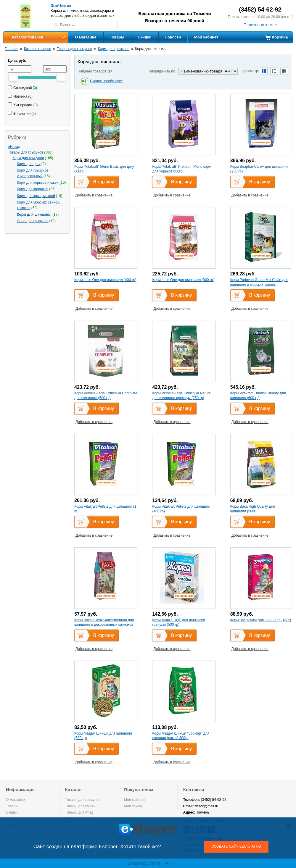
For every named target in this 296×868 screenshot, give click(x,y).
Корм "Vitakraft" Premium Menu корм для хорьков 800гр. (182, 169)
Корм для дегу (29, 164)
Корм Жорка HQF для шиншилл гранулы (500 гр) (178, 622)
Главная (12, 49)
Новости (173, 37)
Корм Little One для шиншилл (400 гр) (105, 280)
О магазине (86, 37)
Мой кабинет (206, 37)
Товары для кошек (80, 806)
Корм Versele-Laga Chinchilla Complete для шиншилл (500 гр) (106, 396)
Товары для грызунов (74, 49)
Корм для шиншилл (34, 214)
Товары (117, 37)
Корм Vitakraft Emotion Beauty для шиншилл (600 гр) (258, 396)
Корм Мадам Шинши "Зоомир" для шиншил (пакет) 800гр (181, 736)
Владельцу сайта (148, 863)
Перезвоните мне (260, 25)
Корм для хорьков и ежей (38, 183)
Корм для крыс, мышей (36, 196)
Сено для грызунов (33, 221)
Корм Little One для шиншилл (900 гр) (183, 280)
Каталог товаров (28, 37)
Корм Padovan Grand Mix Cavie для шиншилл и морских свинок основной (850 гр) (259, 284)
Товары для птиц (79, 812)
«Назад (14, 147)
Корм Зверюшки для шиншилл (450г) (261, 620)
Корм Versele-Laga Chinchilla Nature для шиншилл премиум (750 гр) (181, 396)
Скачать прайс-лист (106, 81)
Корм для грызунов (114, 49)
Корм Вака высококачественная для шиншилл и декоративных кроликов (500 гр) (104, 625)
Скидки (145, 37)
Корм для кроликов (33, 189)
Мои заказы (134, 806)
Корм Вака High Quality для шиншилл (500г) (253, 509)
